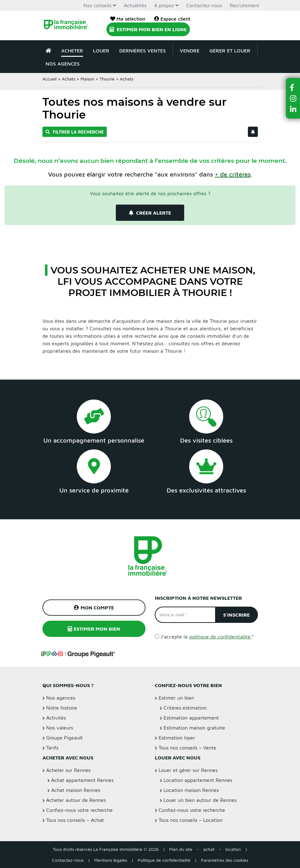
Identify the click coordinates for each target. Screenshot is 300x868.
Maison (87, 79)
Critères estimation (185, 708)
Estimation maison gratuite (194, 728)
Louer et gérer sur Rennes (188, 770)
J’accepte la (207, 637)
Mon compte (94, 608)
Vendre (190, 51)
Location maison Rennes (191, 790)
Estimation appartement (191, 718)
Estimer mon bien (94, 629)
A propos (164, 5)
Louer (101, 51)
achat (209, 849)
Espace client (172, 19)
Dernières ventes (143, 51)
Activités (56, 718)
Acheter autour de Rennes (76, 800)
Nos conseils (97, 5)
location (233, 849)
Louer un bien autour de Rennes (200, 800)
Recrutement (245, 5)
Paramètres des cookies (225, 860)
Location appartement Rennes (198, 780)
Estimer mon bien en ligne (148, 29)
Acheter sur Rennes (68, 770)
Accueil (49, 79)
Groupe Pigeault (64, 738)
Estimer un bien (176, 698)
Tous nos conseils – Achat (75, 820)
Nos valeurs (60, 728)
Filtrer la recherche (75, 132)
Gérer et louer (230, 51)
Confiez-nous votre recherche (79, 810)
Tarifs (52, 748)
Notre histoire (62, 708)
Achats (69, 79)
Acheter (72, 51)
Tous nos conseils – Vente (187, 748)
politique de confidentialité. (220, 637)
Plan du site (181, 849)
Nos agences (63, 64)
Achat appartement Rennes (82, 780)
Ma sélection (128, 19)
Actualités (135, 5)
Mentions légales (111, 860)
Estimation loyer (177, 738)
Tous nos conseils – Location (191, 820)
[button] (293, 87)
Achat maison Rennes (76, 790)
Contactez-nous (204, 5)
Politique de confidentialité (164, 860)
